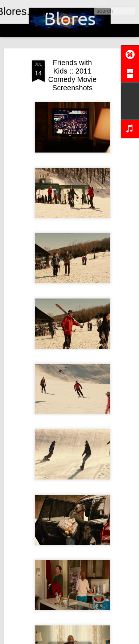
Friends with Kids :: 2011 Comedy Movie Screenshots (72, 75)
